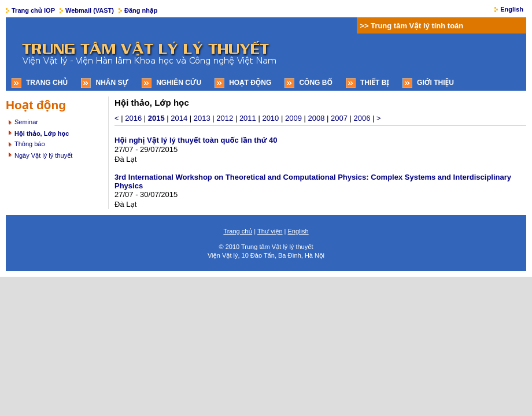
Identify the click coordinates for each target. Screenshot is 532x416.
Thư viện (270, 231)
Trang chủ (47, 83)
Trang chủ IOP (33, 10)
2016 (133, 118)
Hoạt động (250, 83)
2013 (202, 118)
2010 (270, 118)
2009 (293, 118)
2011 (248, 118)
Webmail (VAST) (90, 10)
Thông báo (30, 144)
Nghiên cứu (179, 83)
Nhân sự (112, 83)
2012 (225, 118)
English (512, 9)
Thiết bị (375, 83)
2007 (339, 118)
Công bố (316, 83)
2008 (316, 118)
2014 (179, 118)
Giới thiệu (435, 83)
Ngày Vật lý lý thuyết (43, 155)
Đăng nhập (141, 10)
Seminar (26, 122)
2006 (362, 118)
